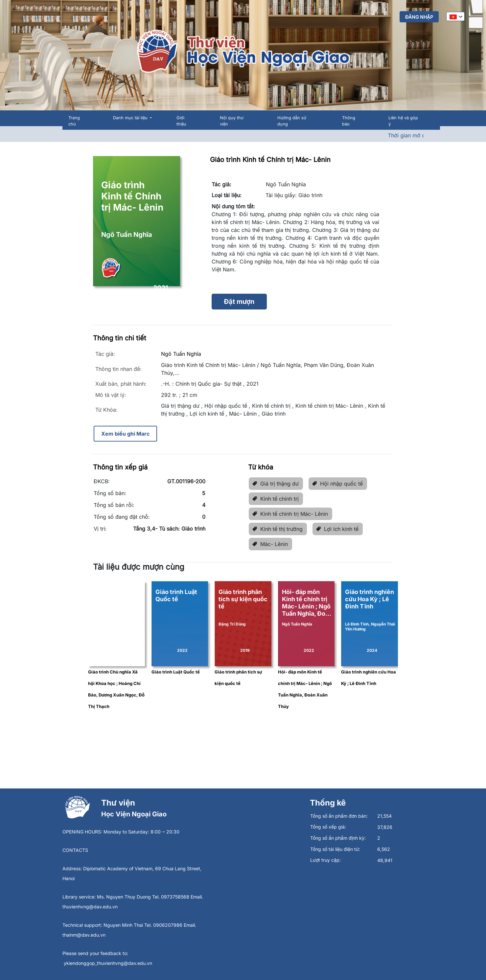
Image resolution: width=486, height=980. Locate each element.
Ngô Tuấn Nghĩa (181, 354)
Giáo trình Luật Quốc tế (176, 672)
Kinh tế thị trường (277, 529)
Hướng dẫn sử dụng (292, 121)
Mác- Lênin (270, 544)
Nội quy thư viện (232, 121)
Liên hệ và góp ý (403, 121)
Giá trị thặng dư (275, 484)
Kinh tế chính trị (275, 499)
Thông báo (349, 121)
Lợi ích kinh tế (337, 529)
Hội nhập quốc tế (337, 484)
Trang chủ (74, 121)
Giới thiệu (181, 121)
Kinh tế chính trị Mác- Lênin (290, 514)
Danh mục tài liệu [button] (131, 118)
